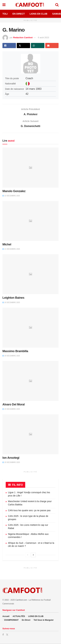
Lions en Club (38, 14)
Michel (7, 245)
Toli (5, 14)
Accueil (6, 617)
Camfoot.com (21, 600)
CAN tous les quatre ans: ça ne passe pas (29, 511)
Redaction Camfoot (23, 37)
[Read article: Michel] (30, 221)
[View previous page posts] (28, 555)
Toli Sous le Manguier (44, 620)
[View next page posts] (33, 555)
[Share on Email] (52, 46)
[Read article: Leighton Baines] (30, 275)
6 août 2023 (44, 37)
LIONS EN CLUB (36, 617)
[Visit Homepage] (30, 5)
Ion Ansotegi (11, 458)
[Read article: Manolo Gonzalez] (30, 168)
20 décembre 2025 (11, 303)
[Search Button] (57, 5)
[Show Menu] (4, 5)
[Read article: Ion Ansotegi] (30, 435)
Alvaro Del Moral (14, 405)
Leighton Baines (13, 298)
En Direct (19, 14)
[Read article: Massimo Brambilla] (30, 328)
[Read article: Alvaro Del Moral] (30, 381)
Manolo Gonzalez (14, 191)
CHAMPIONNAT (11, 620)
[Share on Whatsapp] (38, 46)
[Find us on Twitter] (7, 635)
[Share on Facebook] (9, 46)
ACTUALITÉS (19, 617)
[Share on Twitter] (24, 46)
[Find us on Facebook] (3, 635)
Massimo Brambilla (15, 351)
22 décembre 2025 (11, 196)
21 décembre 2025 (11, 250)
